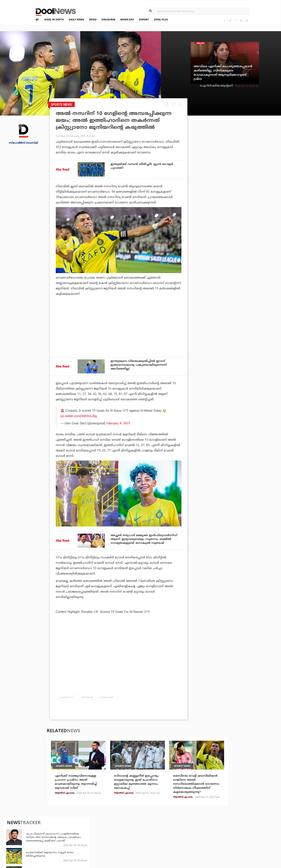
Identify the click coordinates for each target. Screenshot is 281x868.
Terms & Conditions (42, 839)
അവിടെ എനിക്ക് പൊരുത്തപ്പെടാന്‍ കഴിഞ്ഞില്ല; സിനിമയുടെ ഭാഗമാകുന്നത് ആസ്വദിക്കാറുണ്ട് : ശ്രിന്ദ (223, 73)
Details (77, 844)
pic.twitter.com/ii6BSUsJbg (79, 416)
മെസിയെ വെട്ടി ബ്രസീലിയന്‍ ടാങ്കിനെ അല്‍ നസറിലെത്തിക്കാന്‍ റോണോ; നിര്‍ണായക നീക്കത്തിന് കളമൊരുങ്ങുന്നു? (197, 786)
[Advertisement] (119, 337)
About (32, 824)
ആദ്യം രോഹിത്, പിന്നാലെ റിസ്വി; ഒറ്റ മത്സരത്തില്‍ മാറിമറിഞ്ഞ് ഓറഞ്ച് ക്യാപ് (237, 252)
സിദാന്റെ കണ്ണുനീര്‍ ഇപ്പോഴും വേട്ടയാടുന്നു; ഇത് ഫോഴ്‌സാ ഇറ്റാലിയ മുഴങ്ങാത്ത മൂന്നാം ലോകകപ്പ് (138, 782)
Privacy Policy (38, 834)
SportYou (122, 839)
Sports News (107, 697)
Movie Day (166, 834)
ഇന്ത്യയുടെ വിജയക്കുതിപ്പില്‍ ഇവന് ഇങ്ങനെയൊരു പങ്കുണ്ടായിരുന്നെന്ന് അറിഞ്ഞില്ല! (140, 365)
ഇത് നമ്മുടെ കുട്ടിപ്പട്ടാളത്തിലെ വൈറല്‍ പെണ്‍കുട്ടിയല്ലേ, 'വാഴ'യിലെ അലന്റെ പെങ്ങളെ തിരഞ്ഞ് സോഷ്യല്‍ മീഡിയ (242, 272)
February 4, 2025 (118, 423)
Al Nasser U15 (67, 697)
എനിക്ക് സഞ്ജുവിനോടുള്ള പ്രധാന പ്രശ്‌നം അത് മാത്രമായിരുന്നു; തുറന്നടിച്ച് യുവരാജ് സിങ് (77, 782)
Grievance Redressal (43, 849)
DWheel (77, 834)
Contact (33, 844)
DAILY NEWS (76, 19)
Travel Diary (124, 829)
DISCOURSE (108, 19)
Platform (166, 829)
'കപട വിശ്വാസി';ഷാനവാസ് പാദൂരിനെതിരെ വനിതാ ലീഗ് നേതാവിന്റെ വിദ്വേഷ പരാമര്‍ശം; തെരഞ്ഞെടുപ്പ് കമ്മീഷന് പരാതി (241, 141)
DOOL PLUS (161, 19)
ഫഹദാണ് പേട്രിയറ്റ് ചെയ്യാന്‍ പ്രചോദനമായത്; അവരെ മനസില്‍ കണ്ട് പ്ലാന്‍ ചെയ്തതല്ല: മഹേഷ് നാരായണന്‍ (241, 217)
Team (31, 829)
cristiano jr (87, 697)
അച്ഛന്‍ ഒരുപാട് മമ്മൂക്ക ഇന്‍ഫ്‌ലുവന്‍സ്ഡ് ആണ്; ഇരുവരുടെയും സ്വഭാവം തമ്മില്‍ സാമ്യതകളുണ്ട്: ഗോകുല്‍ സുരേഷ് (146, 540)
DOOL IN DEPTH (54, 19)
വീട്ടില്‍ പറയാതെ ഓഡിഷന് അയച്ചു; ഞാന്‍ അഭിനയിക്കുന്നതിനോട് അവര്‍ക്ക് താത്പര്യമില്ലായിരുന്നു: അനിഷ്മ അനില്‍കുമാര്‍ (242, 178)
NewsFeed (166, 839)
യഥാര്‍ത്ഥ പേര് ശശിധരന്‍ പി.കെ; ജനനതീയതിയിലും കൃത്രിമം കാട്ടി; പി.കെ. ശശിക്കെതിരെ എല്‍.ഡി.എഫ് (238, 236)
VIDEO (93, 19)
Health (77, 839)
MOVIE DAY (127, 19)
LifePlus (121, 834)
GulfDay (121, 844)
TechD (76, 829)
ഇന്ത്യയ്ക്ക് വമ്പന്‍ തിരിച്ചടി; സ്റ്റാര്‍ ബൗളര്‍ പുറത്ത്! (144, 166)
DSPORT (144, 19)
